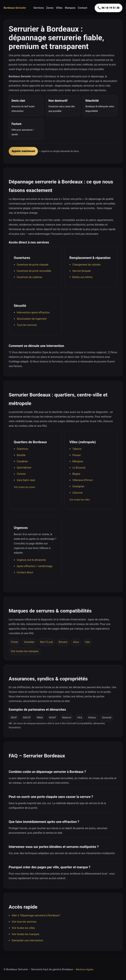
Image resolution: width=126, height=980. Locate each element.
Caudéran (22, 461)
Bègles (76, 474)
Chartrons (22, 449)
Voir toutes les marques (25, 651)
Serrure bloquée (82, 271)
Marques (70, 8)
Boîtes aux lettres (82, 277)
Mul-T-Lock (47, 642)
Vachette (29, 642)
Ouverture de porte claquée (33, 265)
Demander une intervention (27, 940)
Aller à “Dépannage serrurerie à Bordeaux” (36, 915)
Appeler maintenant (23, 151)
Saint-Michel (24, 468)
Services (39, 8)
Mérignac (78, 461)
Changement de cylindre (86, 265)
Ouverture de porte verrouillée (34, 271)
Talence (77, 449)
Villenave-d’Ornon (83, 480)
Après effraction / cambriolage (35, 566)
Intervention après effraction (33, 312)
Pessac (77, 455)
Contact (83, 8)
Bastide (21, 455)
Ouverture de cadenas (29, 277)
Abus (76, 642)
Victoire (21, 474)
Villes (59, 8)
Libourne (77, 493)
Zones (50, 8)
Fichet (14, 642)
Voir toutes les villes (80, 500)
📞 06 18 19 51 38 (109, 8)
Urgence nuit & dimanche (31, 560)
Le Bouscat (79, 468)
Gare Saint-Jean (26, 480)
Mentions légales (85, 969)
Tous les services (27, 325)
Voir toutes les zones (24, 487)
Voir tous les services (24, 922)
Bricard (63, 642)
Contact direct (25, 572)
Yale (87, 642)
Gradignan (78, 486)
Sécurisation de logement (32, 319)
